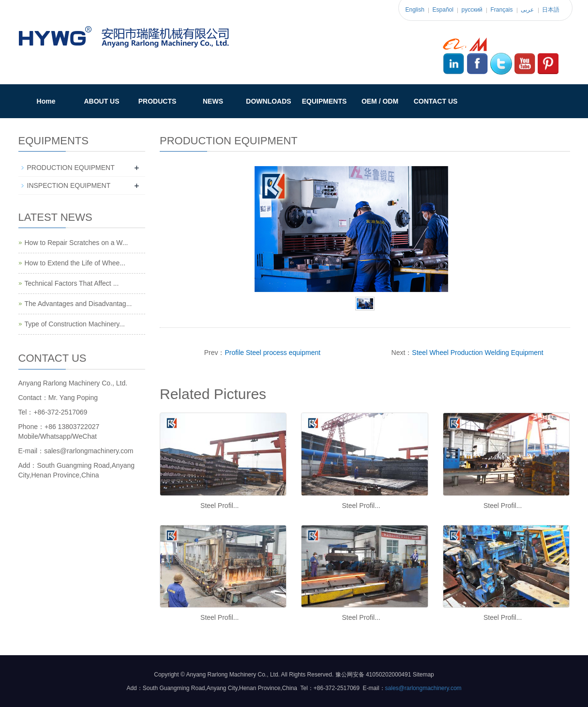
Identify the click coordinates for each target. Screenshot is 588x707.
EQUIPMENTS (324, 101)
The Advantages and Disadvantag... (78, 304)
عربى (527, 10)
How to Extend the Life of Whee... (75, 263)
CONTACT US (436, 101)
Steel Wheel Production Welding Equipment (477, 353)
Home (46, 101)
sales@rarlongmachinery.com (423, 688)
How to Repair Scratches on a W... (76, 243)
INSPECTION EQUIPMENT (69, 185)
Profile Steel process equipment (272, 353)
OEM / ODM (380, 101)
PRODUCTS (158, 101)
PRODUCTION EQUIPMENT (71, 168)
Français (502, 10)
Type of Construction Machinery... (75, 324)
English (415, 10)
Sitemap (423, 675)
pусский (472, 10)
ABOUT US (101, 101)
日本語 (551, 10)
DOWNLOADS (268, 101)
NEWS (213, 101)
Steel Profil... (219, 506)
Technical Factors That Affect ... (72, 283)
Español (443, 10)
